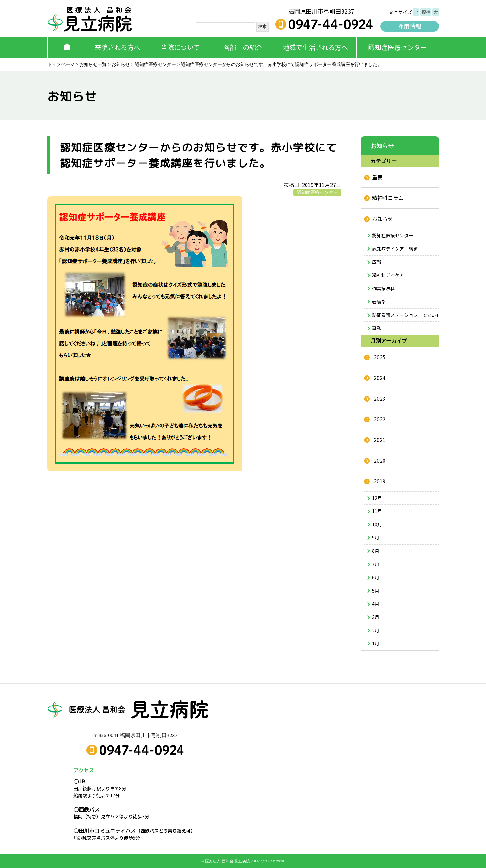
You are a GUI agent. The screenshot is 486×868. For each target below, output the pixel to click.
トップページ (61, 64)
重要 (377, 177)
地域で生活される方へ (315, 47)
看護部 (379, 302)
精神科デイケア (388, 275)
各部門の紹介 (243, 47)
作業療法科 (384, 288)
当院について (180, 47)
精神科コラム (388, 198)
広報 (377, 262)
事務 (377, 328)
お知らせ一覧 (93, 64)
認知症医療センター (398, 47)
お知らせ (121, 64)
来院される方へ (118, 47)
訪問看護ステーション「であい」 (406, 315)
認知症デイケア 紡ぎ (395, 249)
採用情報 (410, 26)
